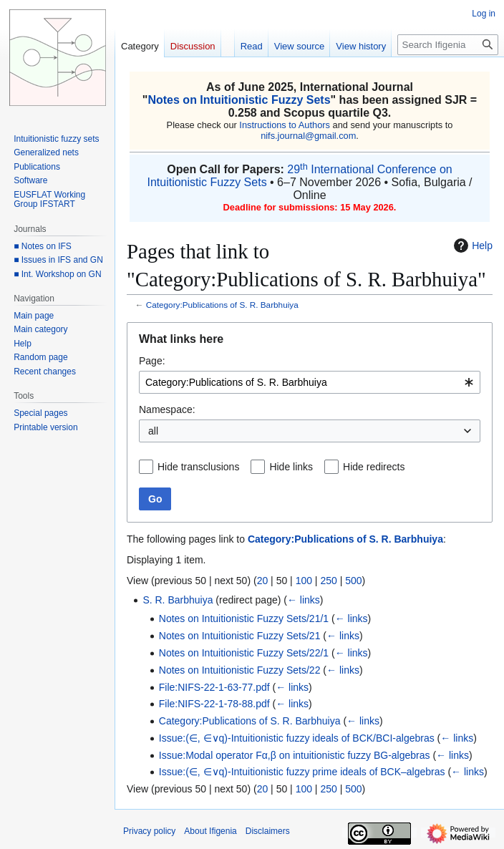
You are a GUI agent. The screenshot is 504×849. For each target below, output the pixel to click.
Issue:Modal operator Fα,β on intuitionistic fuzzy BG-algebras (295, 755)
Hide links (291, 467)
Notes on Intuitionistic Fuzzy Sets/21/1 (244, 618)
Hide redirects (374, 467)
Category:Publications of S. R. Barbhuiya (222, 305)
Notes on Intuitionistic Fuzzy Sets (239, 100)
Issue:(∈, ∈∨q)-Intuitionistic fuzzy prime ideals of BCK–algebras (302, 772)
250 (328, 581)
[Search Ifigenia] (448, 45)
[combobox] (310, 382)
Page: (152, 361)
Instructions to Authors (285, 125)
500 (353, 581)
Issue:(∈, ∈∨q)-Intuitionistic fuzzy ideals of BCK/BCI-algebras (297, 738)
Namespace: (167, 409)
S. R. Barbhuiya (178, 600)
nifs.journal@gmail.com (308, 136)
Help (471, 246)
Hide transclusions (198, 467)
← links (304, 600)
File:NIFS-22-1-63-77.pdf (214, 687)
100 (304, 581)
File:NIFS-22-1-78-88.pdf (214, 704)
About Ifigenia (210, 831)
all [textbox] (153, 431)
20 (263, 581)
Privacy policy (149, 831)
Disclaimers (268, 831)
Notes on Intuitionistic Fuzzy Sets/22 (240, 670)
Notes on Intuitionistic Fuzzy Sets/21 (240, 636)
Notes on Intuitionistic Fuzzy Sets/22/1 (244, 653)
